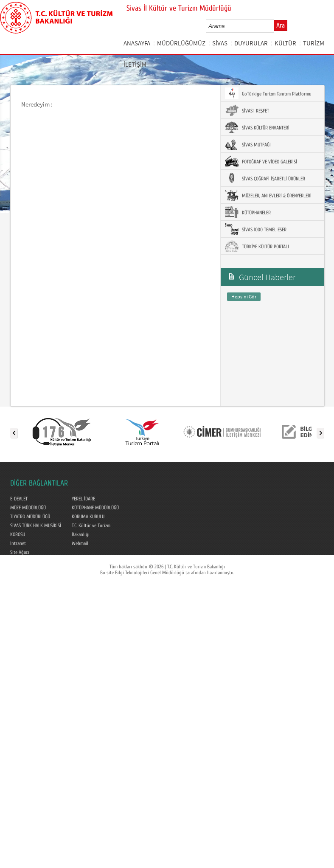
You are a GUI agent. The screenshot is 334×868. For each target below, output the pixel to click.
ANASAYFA (137, 43)
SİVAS (220, 43)
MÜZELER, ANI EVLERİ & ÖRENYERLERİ (268, 195)
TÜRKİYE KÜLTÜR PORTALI (257, 246)
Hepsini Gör (244, 296)
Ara (281, 25)
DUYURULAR (251, 43)
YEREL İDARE (83, 499)
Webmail (80, 543)
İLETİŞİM (135, 64)
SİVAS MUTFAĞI (248, 144)
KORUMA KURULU (88, 517)
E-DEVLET (19, 499)
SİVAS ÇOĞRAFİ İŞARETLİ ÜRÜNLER (265, 178)
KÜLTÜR (285, 43)
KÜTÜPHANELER (248, 212)
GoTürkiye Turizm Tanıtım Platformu (268, 93)
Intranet (18, 543)
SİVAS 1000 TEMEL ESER (256, 229)
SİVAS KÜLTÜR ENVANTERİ (257, 127)
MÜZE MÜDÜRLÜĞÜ (28, 508)
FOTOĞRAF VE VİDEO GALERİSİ (261, 161)
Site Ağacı (20, 552)
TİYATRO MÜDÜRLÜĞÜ (30, 517)
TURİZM (314, 43)
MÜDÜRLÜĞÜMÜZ (181, 43)
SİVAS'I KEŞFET (247, 110)
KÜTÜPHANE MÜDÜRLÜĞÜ (95, 508)
